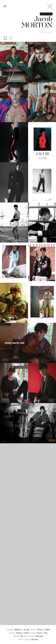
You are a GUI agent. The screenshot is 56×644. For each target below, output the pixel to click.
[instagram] (5, 6)
